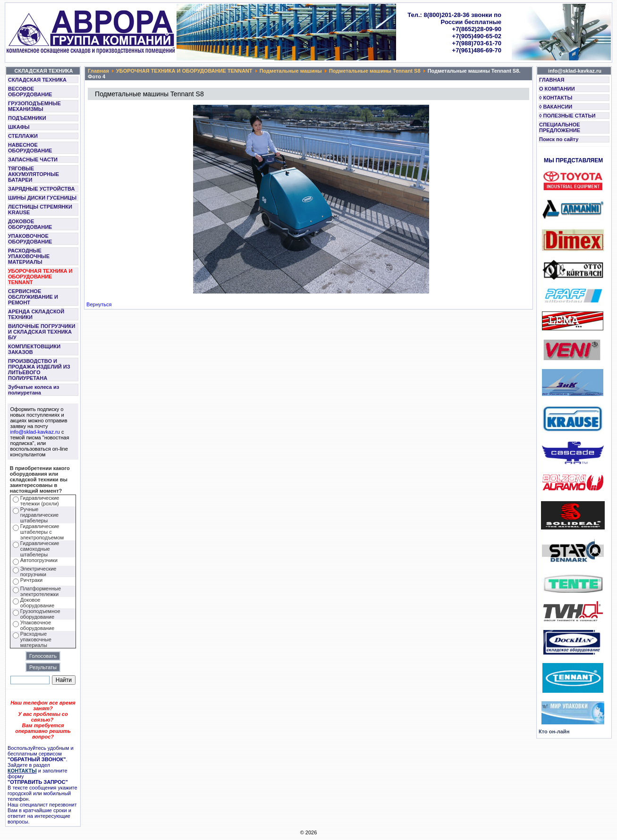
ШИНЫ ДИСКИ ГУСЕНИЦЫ (42, 198)
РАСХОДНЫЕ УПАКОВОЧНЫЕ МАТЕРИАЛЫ (29, 256)
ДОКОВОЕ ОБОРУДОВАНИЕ (30, 224)
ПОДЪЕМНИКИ (27, 118)
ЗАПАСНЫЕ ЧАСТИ (33, 160)
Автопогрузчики (39, 560)
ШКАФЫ (19, 127)
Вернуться (99, 304)
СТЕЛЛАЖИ (23, 136)
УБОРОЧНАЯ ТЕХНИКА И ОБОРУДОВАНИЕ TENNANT (40, 277)
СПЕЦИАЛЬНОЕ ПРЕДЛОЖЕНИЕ (560, 127)
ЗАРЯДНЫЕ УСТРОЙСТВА (41, 189)
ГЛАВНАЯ (552, 80)
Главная (98, 71)
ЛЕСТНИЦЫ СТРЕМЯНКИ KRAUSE (40, 210)
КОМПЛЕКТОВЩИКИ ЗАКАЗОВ (34, 349)
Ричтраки (31, 580)
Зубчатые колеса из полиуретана (34, 390)
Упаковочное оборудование (37, 625)
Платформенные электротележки (41, 591)
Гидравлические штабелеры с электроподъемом (42, 532)
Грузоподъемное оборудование (40, 614)
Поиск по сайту (559, 139)
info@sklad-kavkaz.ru (35, 432)
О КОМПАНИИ (557, 89)
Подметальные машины (291, 71)
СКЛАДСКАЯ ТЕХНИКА (37, 80)
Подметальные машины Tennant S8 (375, 71)
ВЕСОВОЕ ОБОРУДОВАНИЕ (30, 92)
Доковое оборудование (37, 603)
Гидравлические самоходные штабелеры (40, 549)
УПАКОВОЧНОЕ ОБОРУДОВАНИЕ (30, 239)
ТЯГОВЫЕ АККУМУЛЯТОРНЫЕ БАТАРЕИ (34, 174)
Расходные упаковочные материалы (36, 639)
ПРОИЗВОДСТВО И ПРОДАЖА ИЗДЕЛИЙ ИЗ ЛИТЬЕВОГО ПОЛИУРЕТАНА (39, 370)
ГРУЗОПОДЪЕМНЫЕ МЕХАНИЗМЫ (34, 106)
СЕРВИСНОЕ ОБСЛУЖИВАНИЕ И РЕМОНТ (33, 297)
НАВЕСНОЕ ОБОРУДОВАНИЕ (30, 148)
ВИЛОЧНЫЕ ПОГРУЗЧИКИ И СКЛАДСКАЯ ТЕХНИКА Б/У (42, 332)
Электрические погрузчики (38, 571)
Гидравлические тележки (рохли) (40, 501)
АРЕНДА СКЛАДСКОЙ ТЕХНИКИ (36, 314)
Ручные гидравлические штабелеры (39, 515)
